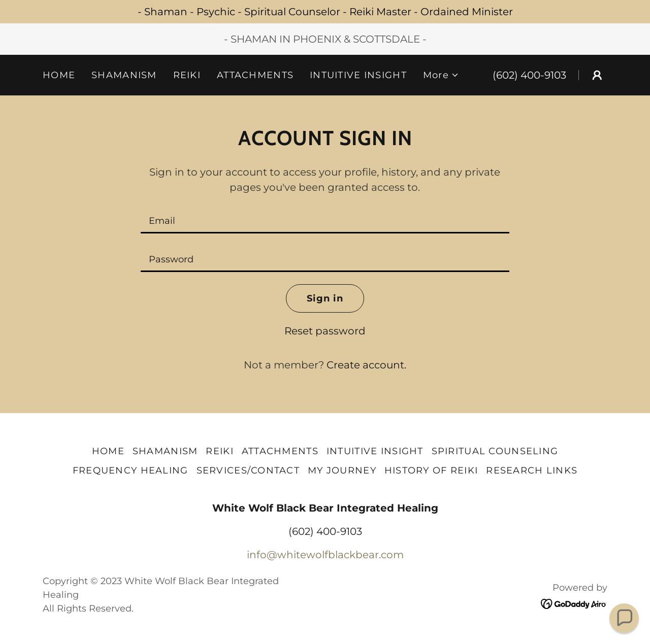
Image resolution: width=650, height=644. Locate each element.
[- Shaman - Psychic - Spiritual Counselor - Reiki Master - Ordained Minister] (325, 12)
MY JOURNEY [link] (342, 470)
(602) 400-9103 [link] (529, 75)
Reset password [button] (325, 331)
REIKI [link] (187, 75)
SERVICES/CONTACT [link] (248, 470)
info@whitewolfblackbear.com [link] (325, 555)
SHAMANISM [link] (124, 75)
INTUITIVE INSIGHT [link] (358, 75)
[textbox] (325, 220)
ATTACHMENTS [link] (255, 75)
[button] (441, 75)
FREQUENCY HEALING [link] (131, 470)
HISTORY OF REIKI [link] (431, 470)
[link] (574, 603)
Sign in (325, 298)
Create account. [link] (366, 365)
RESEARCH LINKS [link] (532, 470)
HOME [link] (59, 75)
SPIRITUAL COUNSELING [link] (495, 451)
